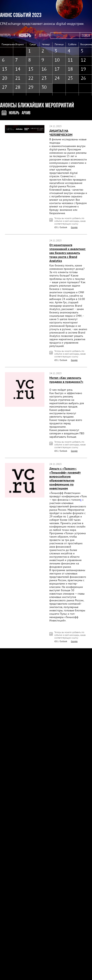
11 (70, 60)
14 (18, 69)
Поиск (86, 35)
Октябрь (5, 35)
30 (44, 88)
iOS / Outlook (61, 228)
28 (18, 88)
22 (31, 79)
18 (70, 69)
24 (57, 79)
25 (70, 79)
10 (57, 60)
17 (57, 69)
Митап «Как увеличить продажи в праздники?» (66, 380)
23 (44, 79)
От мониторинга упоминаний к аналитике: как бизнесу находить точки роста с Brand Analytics (68, 253)
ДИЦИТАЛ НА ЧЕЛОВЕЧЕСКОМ (61, 133)
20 (5, 79)
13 (5, 69)
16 (44, 69)
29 (31, 88)
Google (74, 228)
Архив (26, 113)
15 (31, 69)
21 (18, 79)
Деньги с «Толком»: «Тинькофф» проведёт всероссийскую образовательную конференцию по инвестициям (65, 479)
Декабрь (45, 35)
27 (5, 88)
